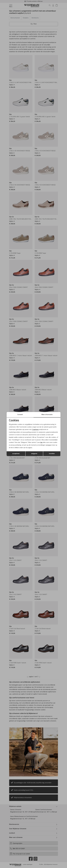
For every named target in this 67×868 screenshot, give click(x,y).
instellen (52, 454)
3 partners (35, 430)
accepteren (16, 454)
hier (41, 442)
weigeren (34, 454)
